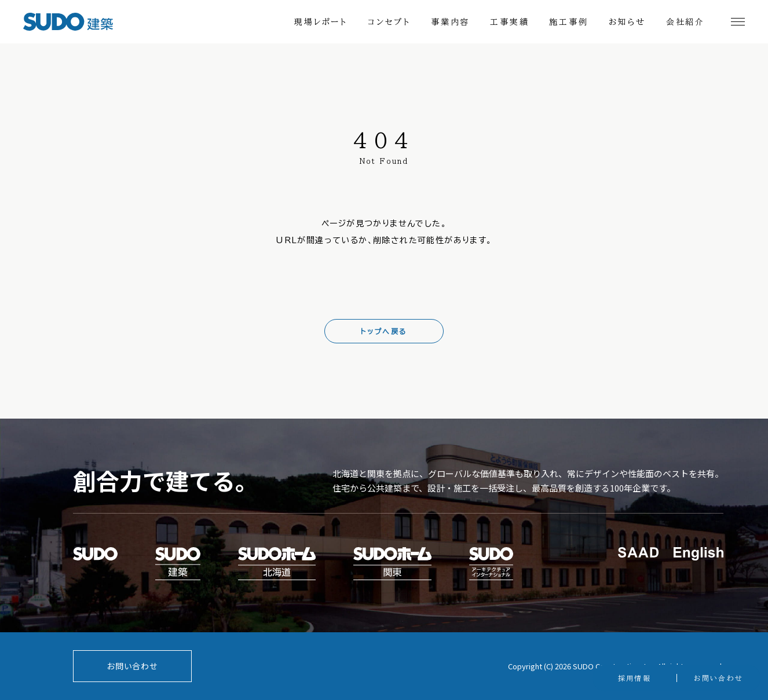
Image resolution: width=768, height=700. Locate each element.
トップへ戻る (384, 331)
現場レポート (321, 22)
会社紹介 (685, 22)
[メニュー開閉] (738, 22)
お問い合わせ (132, 666)
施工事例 (568, 22)
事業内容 (450, 22)
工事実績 (509, 22)
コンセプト (389, 22)
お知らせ (627, 22)
